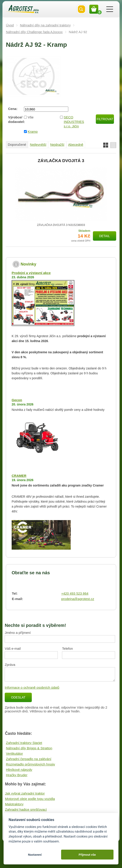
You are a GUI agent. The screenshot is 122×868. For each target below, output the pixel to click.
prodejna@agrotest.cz (78, 599)
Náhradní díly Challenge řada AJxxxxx (34, 32)
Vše (31, 117)
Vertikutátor (15, 753)
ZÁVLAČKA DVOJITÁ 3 (61, 161)
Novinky (28, 264)
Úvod (10, 25)
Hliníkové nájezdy (19, 770)
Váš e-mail (13, 648)
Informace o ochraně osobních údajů (32, 687)
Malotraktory (14, 804)
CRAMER (19, 476)
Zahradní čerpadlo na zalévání (29, 759)
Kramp (33, 132)
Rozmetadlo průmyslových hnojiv (31, 764)
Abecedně (76, 145)
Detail (105, 236)
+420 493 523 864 (75, 593)
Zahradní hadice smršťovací (26, 809)
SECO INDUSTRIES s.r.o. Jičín (74, 122)
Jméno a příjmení (18, 633)
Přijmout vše (87, 855)
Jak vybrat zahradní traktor (25, 793)
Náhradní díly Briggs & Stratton (29, 748)
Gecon (17, 400)
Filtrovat (105, 119)
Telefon (67, 648)
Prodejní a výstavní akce (31, 273)
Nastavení (35, 855)
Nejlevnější (38, 145)
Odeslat (18, 697)
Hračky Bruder (17, 775)
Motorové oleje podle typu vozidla (30, 799)
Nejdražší (57, 145)
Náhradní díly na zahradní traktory (45, 25)
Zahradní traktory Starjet (24, 743)
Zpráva (10, 665)
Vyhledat (81, 9)
